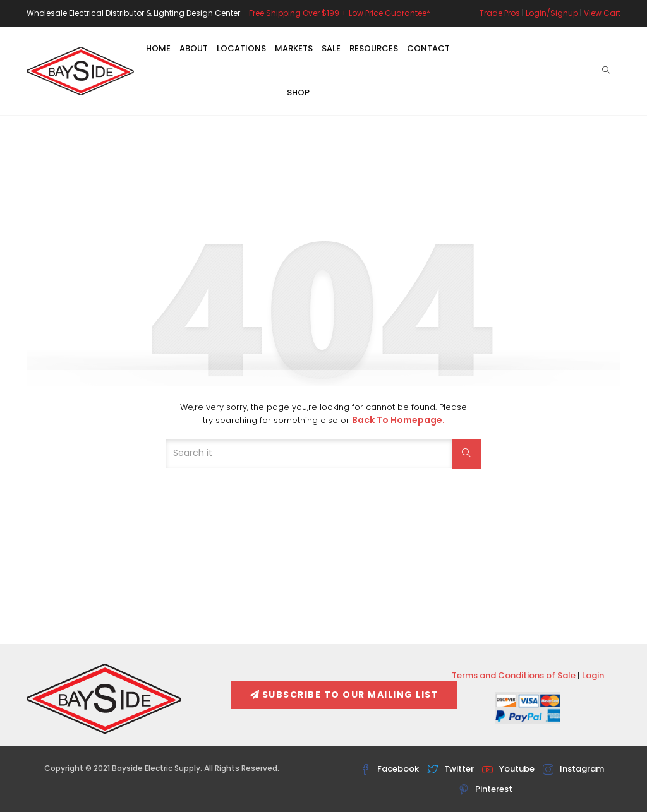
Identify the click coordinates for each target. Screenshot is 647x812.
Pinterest (485, 789)
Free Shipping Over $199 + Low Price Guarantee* (340, 13)
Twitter (450, 769)
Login (593, 675)
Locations (241, 48)
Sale (331, 48)
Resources (374, 48)
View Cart (602, 13)
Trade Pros (500, 13)
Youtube (508, 769)
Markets (294, 48)
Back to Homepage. (398, 420)
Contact (428, 48)
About (194, 48)
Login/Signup (552, 13)
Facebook (390, 769)
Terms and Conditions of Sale (514, 675)
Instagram (573, 769)
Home (158, 48)
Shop (298, 93)
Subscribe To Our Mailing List (344, 695)
